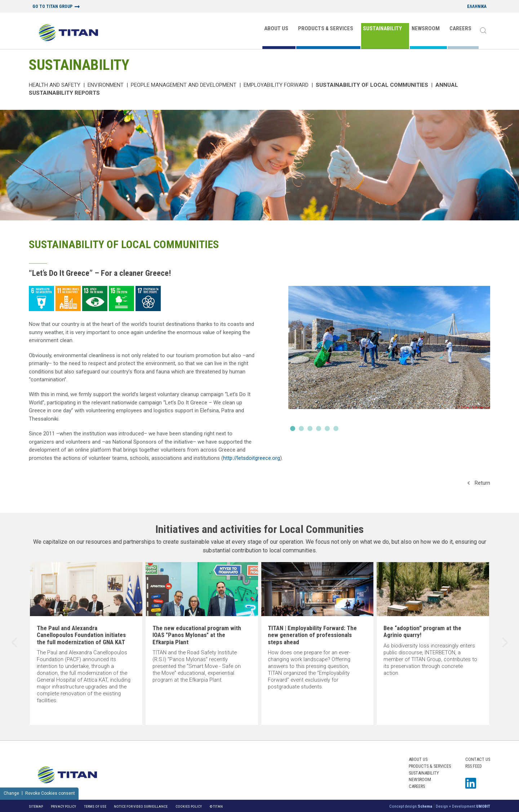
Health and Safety (55, 85)
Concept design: (411, 806)
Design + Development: (463, 806)
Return (479, 483)
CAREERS (460, 28)
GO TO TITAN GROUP (52, 7)
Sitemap (36, 806)
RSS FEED (474, 766)
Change (11, 793)
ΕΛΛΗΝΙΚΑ (477, 7)
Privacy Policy (63, 806)
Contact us (478, 759)
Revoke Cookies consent (50, 793)
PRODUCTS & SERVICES (326, 28)
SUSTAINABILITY (382, 28)
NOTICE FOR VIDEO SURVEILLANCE (141, 806)
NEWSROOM (426, 28)
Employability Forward (276, 85)
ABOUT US (276, 28)
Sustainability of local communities (372, 85)
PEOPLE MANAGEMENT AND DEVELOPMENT (184, 85)
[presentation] (14, 643)
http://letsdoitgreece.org (252, 458)
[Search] (483, 31)
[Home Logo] (68, 33)
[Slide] (389, 361)
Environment (106, 85)
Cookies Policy (189, 806)
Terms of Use (95, 806)
